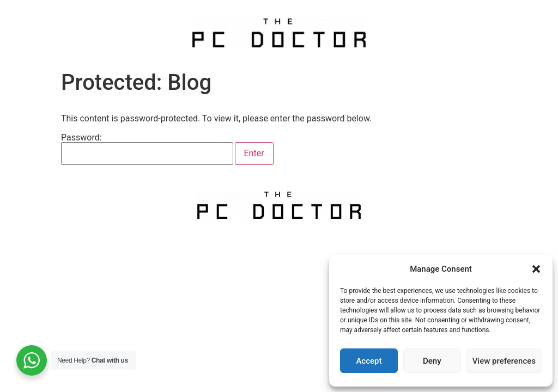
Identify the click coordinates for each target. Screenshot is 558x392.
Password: (147, 149)
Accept (369, 361)
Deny (432, 361)
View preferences (504, 361)
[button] (536, 269)
